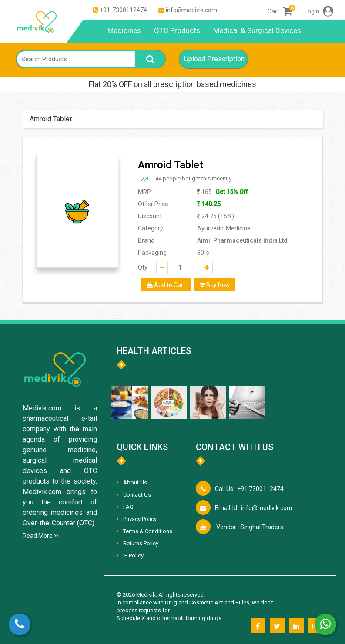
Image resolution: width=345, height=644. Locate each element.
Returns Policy (141, 543)
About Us (135, 482)
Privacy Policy (140, 519)
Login (319, 11)
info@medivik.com (191, 10)
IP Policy (133, 556)
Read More (40, 536)
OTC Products (177, 30)
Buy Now (215, 285)
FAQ (128, 507)
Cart (280, 11)
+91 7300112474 (249, 489)
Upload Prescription (214, 59)
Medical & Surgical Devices (257, 30)
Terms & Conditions (148, 531)
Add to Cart (166, 285)
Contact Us (137, 495)
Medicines (124, 30)
